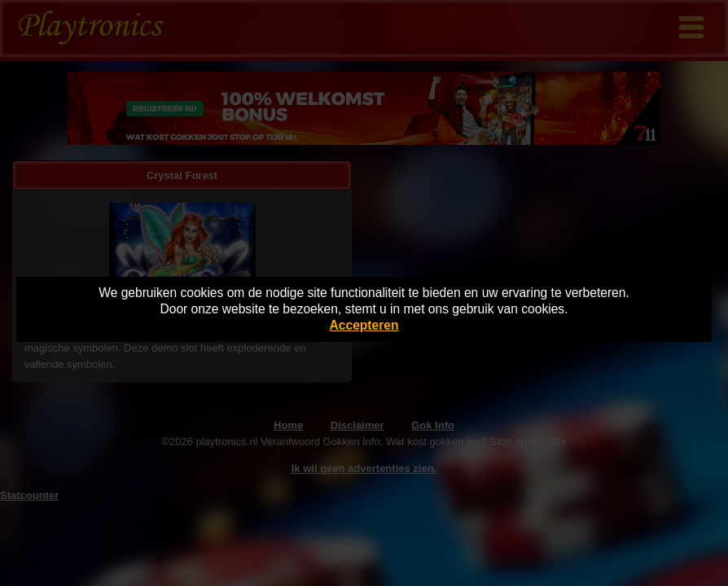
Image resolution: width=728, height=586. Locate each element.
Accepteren (364, 325)
